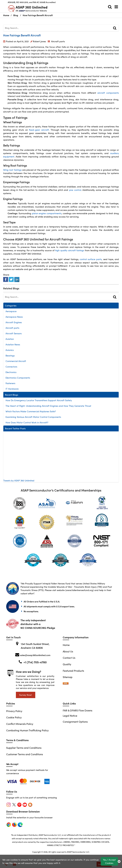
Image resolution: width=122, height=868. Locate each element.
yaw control (75, 190)
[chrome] (12, 781)
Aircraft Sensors (14, 333)
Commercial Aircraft (16, 361)
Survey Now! (26, 695)
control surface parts (91, 259)
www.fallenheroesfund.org (80, 590)
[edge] (36, 781)
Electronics (11, 372)
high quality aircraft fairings (70, 250)
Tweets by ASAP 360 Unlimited (19, 481)
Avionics (10, 350)
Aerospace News (14, 317)
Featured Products (73, 671)
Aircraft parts (58, 41)
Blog (16, 15)
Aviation (10, 339)
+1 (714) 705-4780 (35, 662)
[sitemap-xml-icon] (66, 683)
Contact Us (69, 658)
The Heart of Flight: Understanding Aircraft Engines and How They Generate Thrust (48, 406)
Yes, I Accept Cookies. (109, 861)
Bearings (10, 356)
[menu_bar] (117, 7)
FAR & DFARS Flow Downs (78, 710)
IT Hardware (12, 389)
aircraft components (108, 93)
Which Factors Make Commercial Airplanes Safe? (31, 411)
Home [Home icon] (6, 15)
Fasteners (10, 383)
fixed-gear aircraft (39, 130)
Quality (67, 664)
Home (66, 645)
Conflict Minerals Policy (20, 724)
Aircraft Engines (14, 322)
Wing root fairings (12, 170)
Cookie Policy (14, 717)
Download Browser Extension (23, 811)
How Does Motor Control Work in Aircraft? (27, 422)
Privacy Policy (14, 711)
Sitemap (68, 677)
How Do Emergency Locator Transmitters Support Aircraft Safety (39, 400)
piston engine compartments (47, 213)
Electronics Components (18, 378)
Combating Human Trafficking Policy (27, 730)
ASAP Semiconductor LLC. (78, 852)
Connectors (11, 367)
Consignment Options (75, 722)
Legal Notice (70, 716)
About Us (68, 651)
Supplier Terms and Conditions (24, 748)
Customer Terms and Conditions (25, 754)
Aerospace (11, 311)
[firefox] (24, 781)
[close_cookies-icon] (119, 861)
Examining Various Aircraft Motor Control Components (33, 417)
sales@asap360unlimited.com (35, 655)
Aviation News (13, 344)
